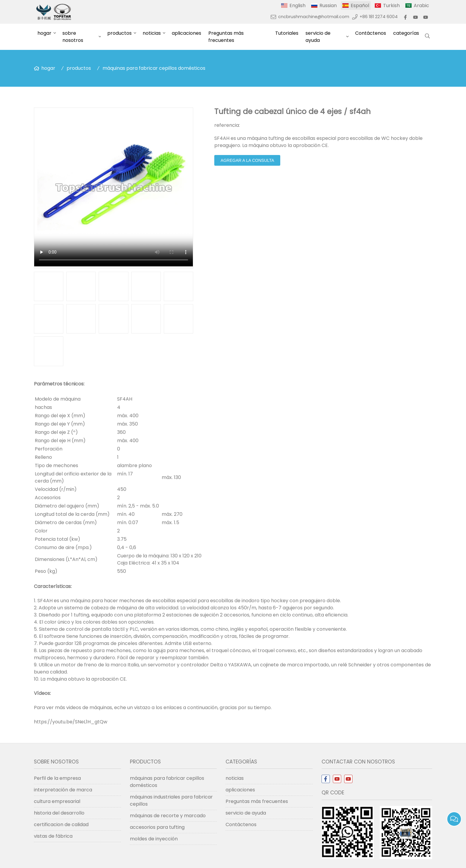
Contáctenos (371, 33)
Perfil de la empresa (57, 778)
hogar (44, 33)
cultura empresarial (57, 801)
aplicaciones (186, 33)
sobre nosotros (73, 37)
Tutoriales (287, 33)
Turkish (391, 5)
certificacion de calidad (61, 824)
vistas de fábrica (53, 836)
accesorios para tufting (157, 827)
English (297, 5)
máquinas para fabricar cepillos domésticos (154, 68)
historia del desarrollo (59, 813)
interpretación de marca (63, 790)
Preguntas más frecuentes (226, 37)
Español (360, 5)
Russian (328, 5)
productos (119, 33)
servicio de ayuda (318, 37)
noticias (152, 33)
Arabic (421, 5)
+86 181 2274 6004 (379, 17)
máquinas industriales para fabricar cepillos (171, 800)
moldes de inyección (154, 839)
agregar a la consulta (247, 160)
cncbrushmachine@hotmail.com (314, 17)
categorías (406, 33)
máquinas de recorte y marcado (168, 816)
